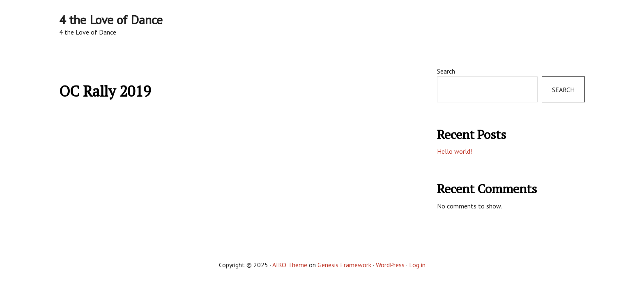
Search (446, 71)
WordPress (390, 265)
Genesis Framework (344, 265)
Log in (417, 265)
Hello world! (454, 151)
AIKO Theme (290, 265)
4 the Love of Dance (111, 20)
